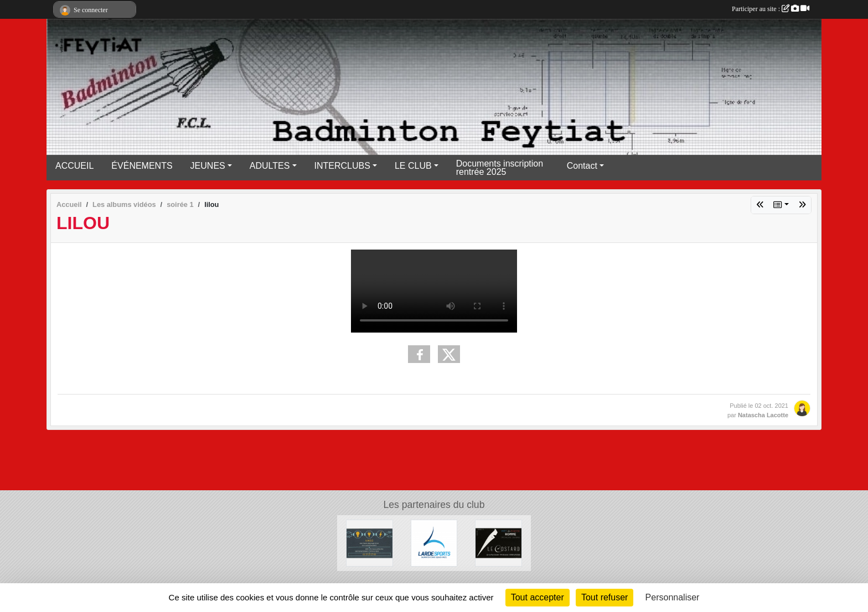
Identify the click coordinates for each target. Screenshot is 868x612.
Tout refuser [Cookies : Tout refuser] (604, 597)
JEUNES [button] (208, 166)
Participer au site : (771, 9)
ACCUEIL (74, 166)
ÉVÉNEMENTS (142, 166)
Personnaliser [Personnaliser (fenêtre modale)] (673, 597)
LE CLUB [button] (413, 166)
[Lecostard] (498, 543)
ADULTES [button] (270, 166)
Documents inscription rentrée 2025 (500, 168)
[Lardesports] (434, 543)
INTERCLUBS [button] (342, 166)
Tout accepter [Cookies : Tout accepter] (538, 597)
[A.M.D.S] (370, 543)
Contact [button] (582, 166)
